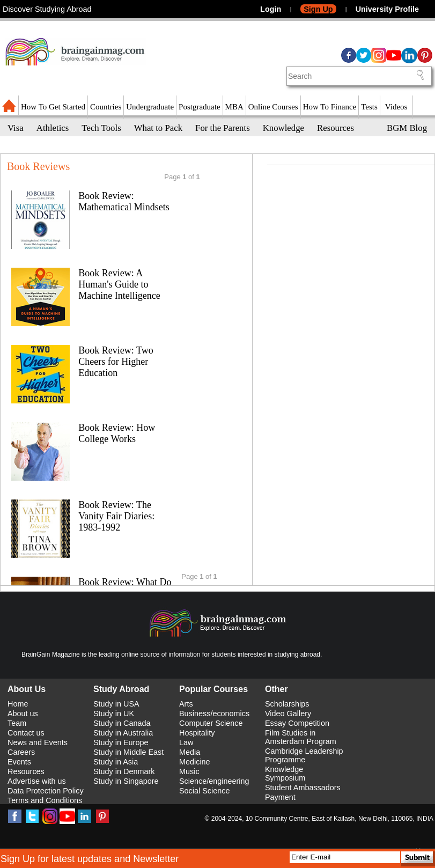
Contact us (26, 733)
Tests (369, 107)
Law (186, 742)
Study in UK (114, 713)
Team (17, 723)
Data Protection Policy (46, 791)
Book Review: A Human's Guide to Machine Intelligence (119, 284)
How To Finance (330, 107)
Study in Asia (116, 762)
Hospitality (197, 733)
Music (189, 771)
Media (190, 752)
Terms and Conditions (45, 800)
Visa (16, 128)
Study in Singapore (126, 781)
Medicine (195, 762)
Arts (186, 704)
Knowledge (283, 128)
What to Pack (158, 128)
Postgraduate (199, 107)
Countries (106, 107)
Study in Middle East (128, 752)
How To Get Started (53, 107)
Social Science (204, 791)
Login (271, 9)
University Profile (387, 9)
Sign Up (318, 9)
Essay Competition (297, 723)
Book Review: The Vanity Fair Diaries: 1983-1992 (116, 516)
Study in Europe (121, 742)
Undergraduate (150, 107)
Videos (396, 107)
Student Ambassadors (303, 788)
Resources (336, 128)
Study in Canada (122, 723)
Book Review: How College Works (117, 433)
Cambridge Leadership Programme (304, 755)
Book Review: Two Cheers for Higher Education (116, 362)
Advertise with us (37, 781)
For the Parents (223, 128)
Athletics (53, 128)
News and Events (38, 742)
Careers (21, 752)
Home (18, 704)
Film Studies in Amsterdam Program (301, 737)
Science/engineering (214, 781)
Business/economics (214, 713)
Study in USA (116, 704)
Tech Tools (101, 128)
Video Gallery (288, 713)
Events (19, 762)
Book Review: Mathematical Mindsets (124, 201)
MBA (234, 107)
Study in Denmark (124, 771)
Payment (280, 797)
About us (23, 713)
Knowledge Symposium (285, 774)
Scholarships (287, 704)
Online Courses (273, 107)
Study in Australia (123, 733)
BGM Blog (407, 128)
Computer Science (211, 723)
